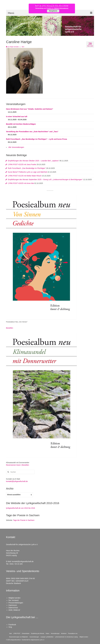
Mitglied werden (15, 598)
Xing (10, 627)
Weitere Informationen (61, 8)
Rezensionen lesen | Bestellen (18, 465)
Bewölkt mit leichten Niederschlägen (21, 124)
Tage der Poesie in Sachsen (24, 520)
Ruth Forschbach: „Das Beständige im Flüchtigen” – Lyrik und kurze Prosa (37, 139)
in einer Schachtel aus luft (17, 117)
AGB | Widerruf (14, 610)
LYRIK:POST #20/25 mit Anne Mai (21, 183)
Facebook (12, 625)
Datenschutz (13, 608)
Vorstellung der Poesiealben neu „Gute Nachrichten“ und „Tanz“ (32, 132)
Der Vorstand (14, 600)
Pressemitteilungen (16, 603)
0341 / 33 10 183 (16, 564)
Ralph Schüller (14, 47)
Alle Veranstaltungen (16, 147)
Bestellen (10, 328)
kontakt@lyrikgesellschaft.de (17, 481)
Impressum (13, 605)
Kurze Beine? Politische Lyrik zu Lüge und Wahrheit (28, 172)
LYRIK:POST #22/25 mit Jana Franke (22, 164)
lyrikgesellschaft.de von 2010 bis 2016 (21, 508)
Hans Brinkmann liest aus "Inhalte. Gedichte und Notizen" (30, 109)
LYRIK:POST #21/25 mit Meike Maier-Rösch (25, 176)
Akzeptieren (53, 11)
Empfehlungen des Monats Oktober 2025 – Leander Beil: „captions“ (34, 161)
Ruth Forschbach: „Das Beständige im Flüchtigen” (27, 168)
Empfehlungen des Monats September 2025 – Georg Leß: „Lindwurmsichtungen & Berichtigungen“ (45, 180)
